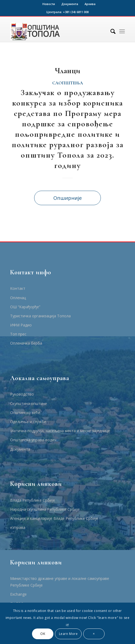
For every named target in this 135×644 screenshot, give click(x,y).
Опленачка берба (26, 343)
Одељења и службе (28, 422)
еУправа (18, 527)
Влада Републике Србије (33, 500)
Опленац (18, 298)
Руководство (22, 394)
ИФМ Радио (21, 325)
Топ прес (18, 334)
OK (43, 634)
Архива (90, 4)
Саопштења (68, 83)
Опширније (68, 198)
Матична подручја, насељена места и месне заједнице (60, 431)
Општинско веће (25, 413)
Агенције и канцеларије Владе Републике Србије (54, 518)
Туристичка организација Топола (40, 316)
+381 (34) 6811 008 (76, 12)
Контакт (18, 288)
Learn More (68, 634)
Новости (49, 4)
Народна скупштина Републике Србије (45, 509)
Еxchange (18, 594)
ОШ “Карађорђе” (25, 307)
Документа (70, 4)
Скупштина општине (29, 403)
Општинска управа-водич (33, 440)
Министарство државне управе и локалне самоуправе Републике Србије (60, 582)
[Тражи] (110, 31)
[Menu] (122, 31)
